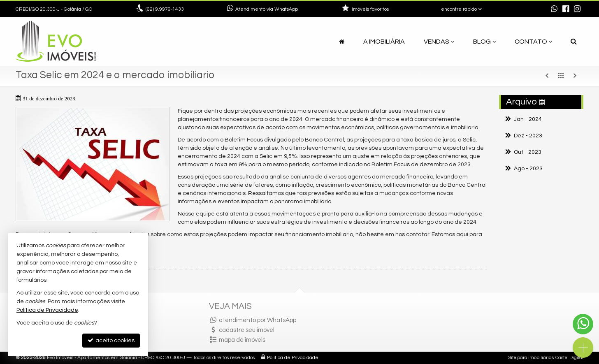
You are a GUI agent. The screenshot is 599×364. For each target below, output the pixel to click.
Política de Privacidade (293, 358)
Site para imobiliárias (531, 358)
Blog (484, 42)
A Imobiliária (384, 42)
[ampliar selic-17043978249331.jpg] (93, 164)
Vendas (439, 42)
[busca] (574, 42)
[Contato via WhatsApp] (583, 324)
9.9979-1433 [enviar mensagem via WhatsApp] (165, 9)
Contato (533, 42)
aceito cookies (111, 340)
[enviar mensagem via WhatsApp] (554, 9)
